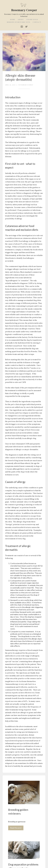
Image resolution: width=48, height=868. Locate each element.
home (13, 20)
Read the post (16, 828)
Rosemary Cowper (24, 10)
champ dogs (32, 20)
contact (37, 22)
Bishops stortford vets (18, 22)
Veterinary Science (26, 85)
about (21, 20)
